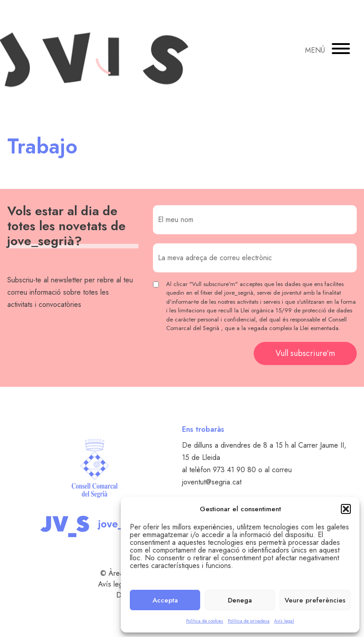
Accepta (165, 600)
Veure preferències (315, 600)
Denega (240, 600)
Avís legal (284, 621)
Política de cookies (205, 621)
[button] (346, 509)
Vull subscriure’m (305, 353)
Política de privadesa (249, 621)
